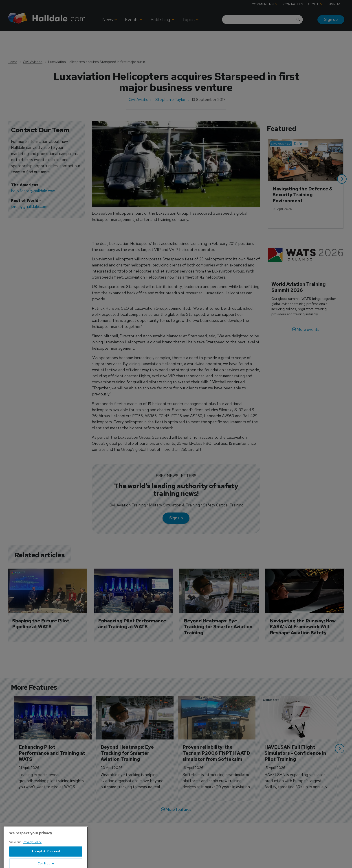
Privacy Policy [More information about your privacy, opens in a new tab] (32, 857)
